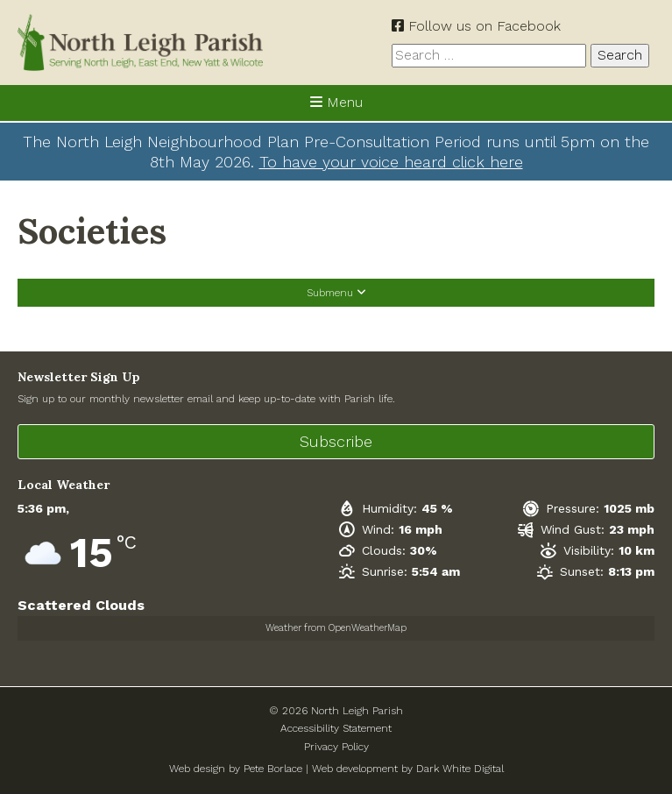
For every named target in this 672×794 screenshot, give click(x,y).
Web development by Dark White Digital (408, 769)
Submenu (336, 293)
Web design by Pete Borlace (236, 769)
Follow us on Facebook (476, 26)
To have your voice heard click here (391, 162)
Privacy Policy (336, 747)
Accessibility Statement (336, 728)
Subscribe (336, 441)
